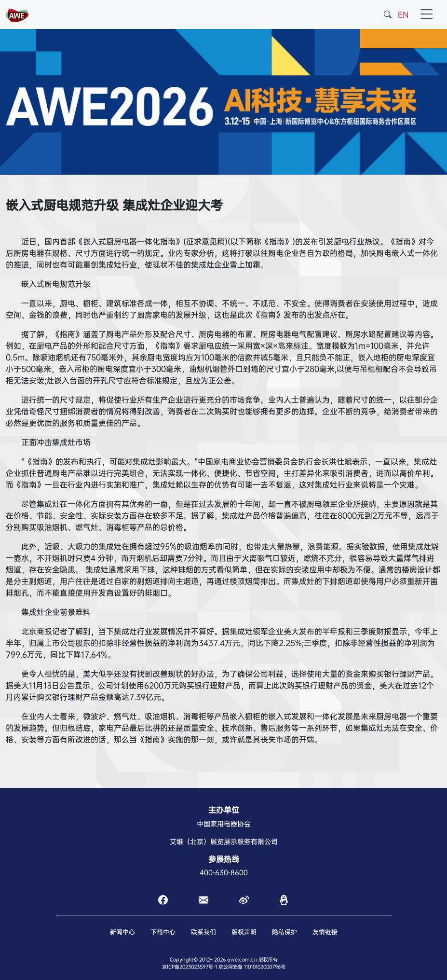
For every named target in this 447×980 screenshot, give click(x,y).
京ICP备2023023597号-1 (190, 967)
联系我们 (203, 932)
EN (403, 15)
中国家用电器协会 (224, 824)
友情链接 (325, 932)
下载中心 (163, 932)
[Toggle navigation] (427, 14)
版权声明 (244, 932)
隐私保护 (284, 932)
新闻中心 (122, 932)
